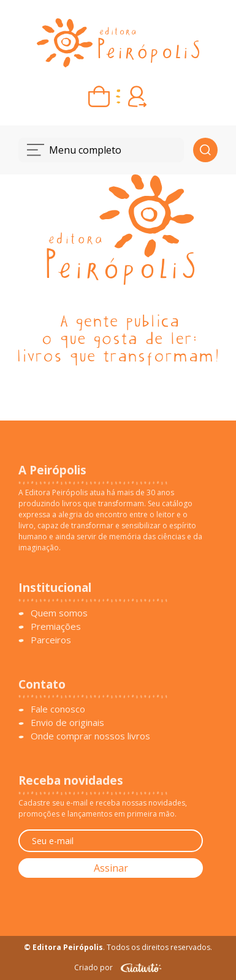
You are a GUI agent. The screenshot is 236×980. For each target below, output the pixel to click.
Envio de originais (67, 722)
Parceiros (51, 640)
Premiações (56, 626)
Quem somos (59, 613)
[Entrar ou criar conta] (137, 96)
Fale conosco (58, 709)
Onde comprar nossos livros (90, 736)
